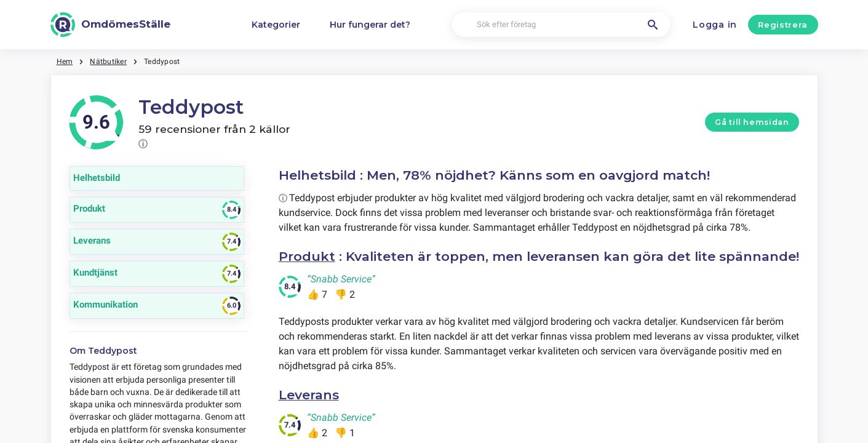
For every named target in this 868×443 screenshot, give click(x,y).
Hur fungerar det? (370, 25)
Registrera (783, 25)
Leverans (309, 395)
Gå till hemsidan (752, 122)
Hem (65, 62)
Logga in (715, 25)
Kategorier (276, 25)
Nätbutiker (108, 62)
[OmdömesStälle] (111, 25)
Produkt (307, 256)
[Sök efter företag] (561, 25)
